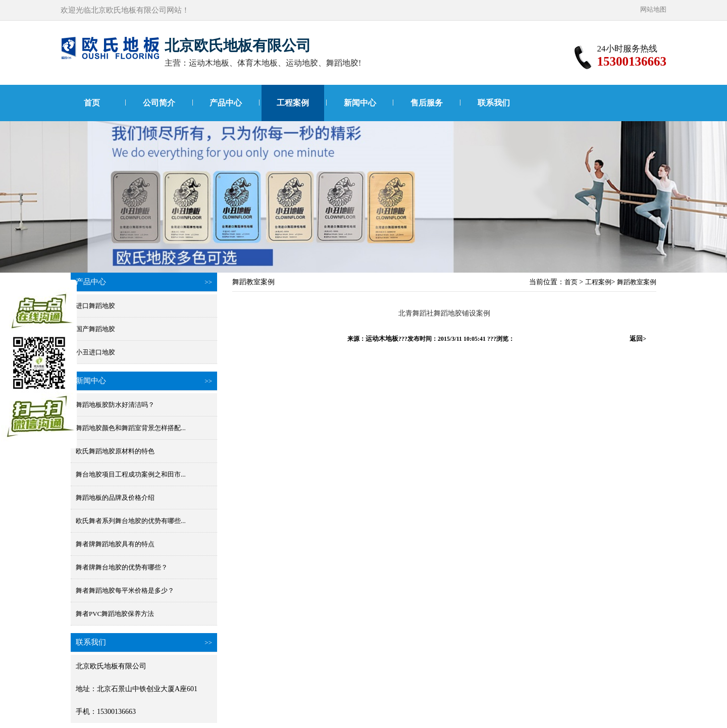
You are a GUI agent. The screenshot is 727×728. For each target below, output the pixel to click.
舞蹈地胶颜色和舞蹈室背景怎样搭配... (131, 428)
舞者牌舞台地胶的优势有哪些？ (122, 567)
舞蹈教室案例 (637, 282)
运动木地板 (382, 339)
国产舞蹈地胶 (95, 329)
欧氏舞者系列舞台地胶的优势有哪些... (131, 521)
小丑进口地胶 (95, 352)
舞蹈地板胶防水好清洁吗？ (115, 405)
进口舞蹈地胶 (95, 306)
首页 (92, 103)
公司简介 (159, 103)
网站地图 (653, 9)
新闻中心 (360, 103)
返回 (638, 339)
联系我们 (494, 103)
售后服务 (427, 103)
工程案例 (293, 103)
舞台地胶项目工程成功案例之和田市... (131, 474)
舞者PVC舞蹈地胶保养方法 (115, 614)
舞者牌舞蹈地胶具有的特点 (115, 544)
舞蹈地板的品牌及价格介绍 (115, 498)
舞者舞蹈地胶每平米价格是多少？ (125, 590)
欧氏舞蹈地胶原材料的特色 (115, 451)
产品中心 (226, 103)
